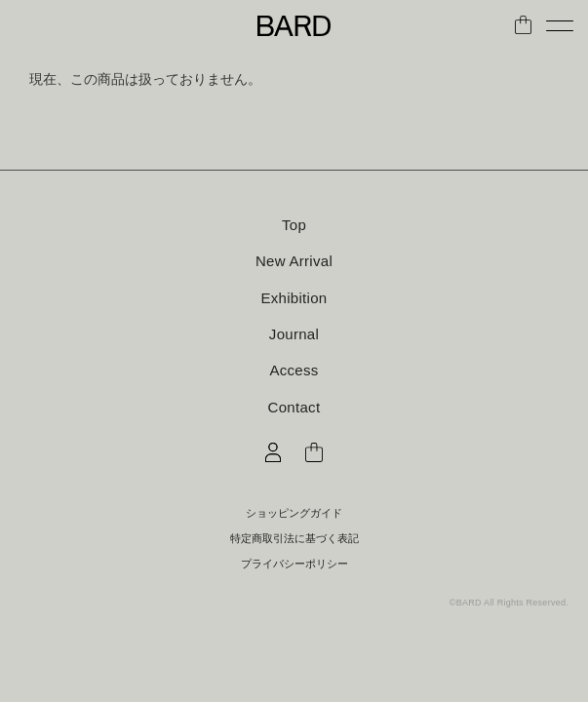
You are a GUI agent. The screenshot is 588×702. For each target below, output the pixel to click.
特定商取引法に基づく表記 (294, 539)
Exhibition (294, 298)
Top (294, 225)
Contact (294, 407)
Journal (294, 334)
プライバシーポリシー (294, 564)
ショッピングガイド (294, 513)
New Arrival (294, 261)
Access (294, 370)
